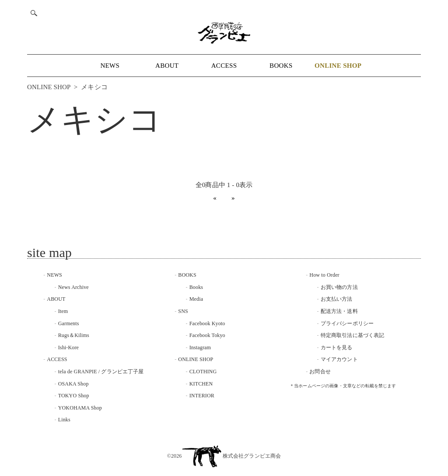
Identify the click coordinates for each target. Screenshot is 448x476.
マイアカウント (339, 359)
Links (64, 420)
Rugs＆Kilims (74, 335)
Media (196, 299)
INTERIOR (202, 396)
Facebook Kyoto (207, 323)
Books (196, 287)
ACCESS (224, 66)
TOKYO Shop (74, 396)
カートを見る (337, 347)
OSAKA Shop (73, 384)
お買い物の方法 (339, 287)
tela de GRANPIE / (80, 372)
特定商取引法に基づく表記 (353, 335)
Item (63, 311)
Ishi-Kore (68, 347)
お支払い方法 (337, 299)
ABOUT (167, 66)
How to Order (324, 275)
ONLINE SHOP (49, 87)
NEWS (110, 66)
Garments (69, 323)
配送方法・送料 (339, 311)
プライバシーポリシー (347, 323)
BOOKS (281, 66)
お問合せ (320, 372)
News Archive (73, 287)
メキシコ (94, 87)
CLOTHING (203, 372)
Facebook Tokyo (207, 335)
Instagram (200, 347)
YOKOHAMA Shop (80, 408)
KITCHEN (201, 384)
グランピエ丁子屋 (122, 372)
